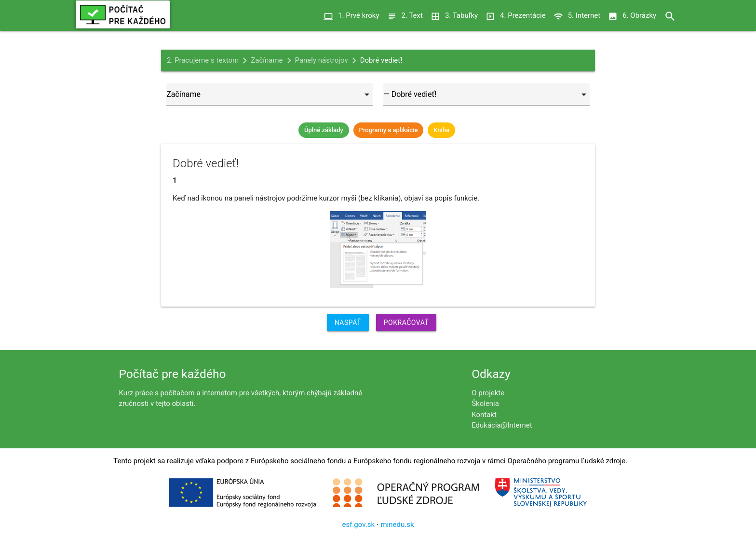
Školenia (485, 403)
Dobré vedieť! (381, 60)
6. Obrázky (632, 15)
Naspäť (348, 323)
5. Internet (577, 15)
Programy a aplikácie (389, 130)
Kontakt (484, 415)
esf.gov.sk (358, 525)
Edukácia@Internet (502, 425)
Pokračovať (406, 323)
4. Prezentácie (516, 15)
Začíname (267, 60)
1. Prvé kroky (351, 15)
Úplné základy (324, 130)
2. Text (405, 15)
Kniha (441, 130)
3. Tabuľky (454, 15)
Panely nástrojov (322, 60)
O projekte (488, 393)
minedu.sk (397, 525)
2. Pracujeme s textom (203, 60)
